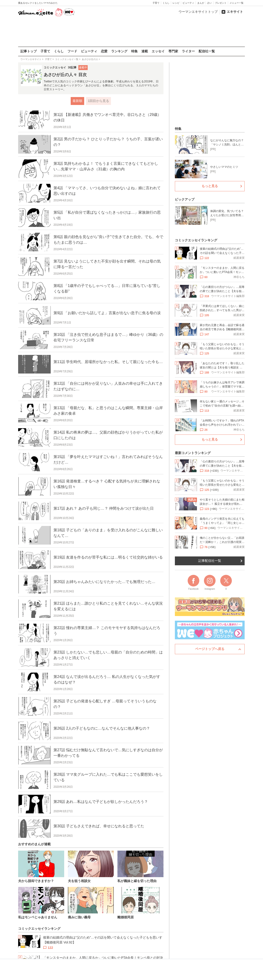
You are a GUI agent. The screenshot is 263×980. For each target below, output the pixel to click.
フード (72, 51)
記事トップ (29, 51)
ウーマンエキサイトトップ (198, 12)
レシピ (176, 3)
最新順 (77, 101)
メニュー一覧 (236, 3)
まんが (201, 3)
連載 (145, 51)
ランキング (119, 51)
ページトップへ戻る (210, 649)
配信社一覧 (207, 51)
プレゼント (221, 3)
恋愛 (104, 51)
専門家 (173, 51)
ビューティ (188, 3)
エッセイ (158, 51)
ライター (188, 51)
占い (210, 3)
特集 (134, 51)
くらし (166, 3)
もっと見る (210, 186)
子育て (156, 3)
